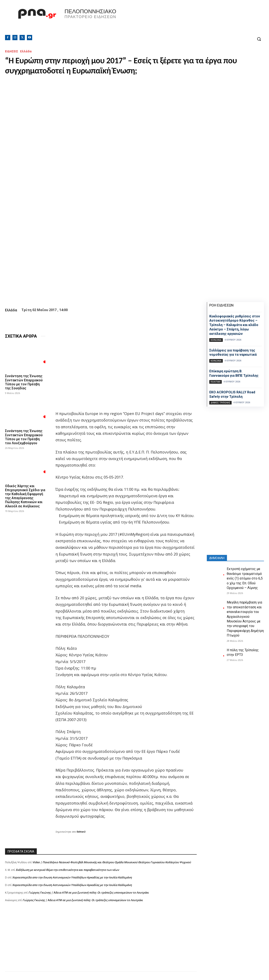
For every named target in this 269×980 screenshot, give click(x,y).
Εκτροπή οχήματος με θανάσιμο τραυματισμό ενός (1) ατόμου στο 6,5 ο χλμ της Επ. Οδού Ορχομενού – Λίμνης (245, 578)
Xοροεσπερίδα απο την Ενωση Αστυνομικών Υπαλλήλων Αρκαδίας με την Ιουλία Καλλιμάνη (72, 877)
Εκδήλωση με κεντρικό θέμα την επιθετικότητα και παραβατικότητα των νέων (67, 870)
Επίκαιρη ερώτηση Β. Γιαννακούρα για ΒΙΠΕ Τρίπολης (234, 373)
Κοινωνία (216, 340)
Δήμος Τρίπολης (220, 403)
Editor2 (81, 832)
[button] (259, 39)
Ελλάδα (26, 51)
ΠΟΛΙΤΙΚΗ (216, 382)
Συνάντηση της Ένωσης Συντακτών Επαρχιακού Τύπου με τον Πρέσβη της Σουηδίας (24, 382)
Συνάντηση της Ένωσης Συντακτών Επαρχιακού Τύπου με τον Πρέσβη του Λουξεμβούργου (24, 437)
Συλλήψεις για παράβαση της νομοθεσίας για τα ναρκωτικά (233, 353)
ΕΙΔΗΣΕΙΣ (12, 51)
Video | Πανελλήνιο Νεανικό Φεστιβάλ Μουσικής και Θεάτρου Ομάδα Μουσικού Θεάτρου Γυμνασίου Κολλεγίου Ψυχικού (112, 862)
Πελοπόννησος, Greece (202, 20)
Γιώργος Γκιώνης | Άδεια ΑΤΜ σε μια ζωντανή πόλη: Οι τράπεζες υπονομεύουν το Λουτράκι (89, 892)
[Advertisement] (101, 942)
